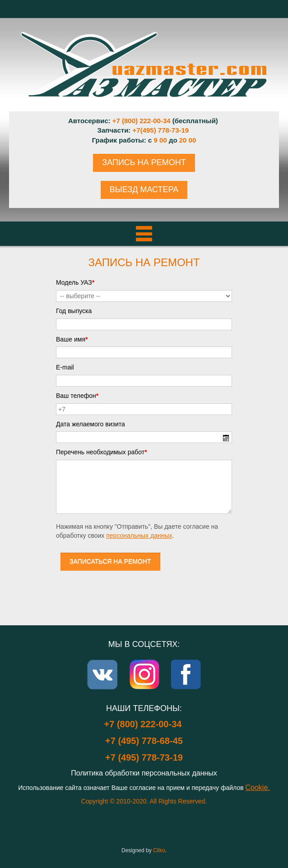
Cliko (159, 850)
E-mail (65, 367)
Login (144, 832)
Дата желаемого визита (91, 424)
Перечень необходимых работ (102, 452)
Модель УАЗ (75, 282)
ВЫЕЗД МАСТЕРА (144, 189)
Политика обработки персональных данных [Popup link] (144, 773)
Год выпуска (74, 311)
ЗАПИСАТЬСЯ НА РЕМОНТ (110, 561)
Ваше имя (72, 339)
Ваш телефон (77, 396)
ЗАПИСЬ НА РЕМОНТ (144, 162)
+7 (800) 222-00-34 (142, 121)
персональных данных (139, 536)
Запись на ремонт (144, 262)
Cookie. (258, 787)
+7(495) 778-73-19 (161, 130)
